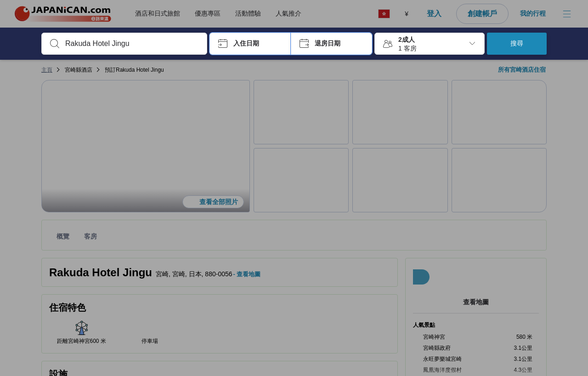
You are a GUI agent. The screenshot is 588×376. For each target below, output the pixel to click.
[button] (250, 44)
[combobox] (132, 44)
